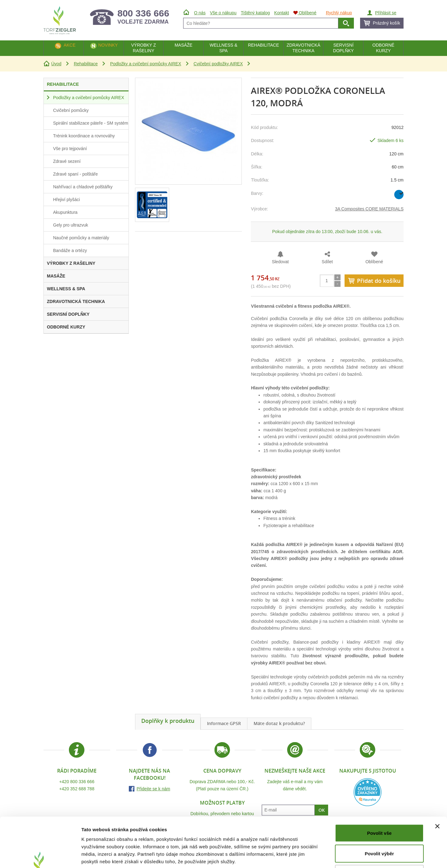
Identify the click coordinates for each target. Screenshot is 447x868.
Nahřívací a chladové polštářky (83, 187)
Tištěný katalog (255, 13)
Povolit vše (379, 786)
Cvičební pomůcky (71, 110)
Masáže (183, 45)
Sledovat (280, 262)
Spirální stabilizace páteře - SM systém (91, 123)
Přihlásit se (386, 13)
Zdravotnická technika (303, 48)
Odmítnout (379, 827)
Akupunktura (65, 212)
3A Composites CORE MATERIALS (369, 209)
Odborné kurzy (384, 48)
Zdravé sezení (67, 161)
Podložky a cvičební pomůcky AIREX (146, 64)
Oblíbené (374, 262)
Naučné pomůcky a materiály (81, 238)
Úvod (56, 64)
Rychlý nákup (339, 13)
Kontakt (281, 13)
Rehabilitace (86, 64)
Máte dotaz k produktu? (279, 723)
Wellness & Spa (223, 48)
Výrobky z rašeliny (143, 48)
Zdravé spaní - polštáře (75, 174)
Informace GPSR (224, 723)
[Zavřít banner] (437, 780)
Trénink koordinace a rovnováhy (84, 136)
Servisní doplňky (343, 48)
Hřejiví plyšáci (66, 200)
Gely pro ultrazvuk (71, 225)
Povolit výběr (379, 807)
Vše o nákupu (223, 13)
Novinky (108, 45)
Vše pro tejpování (70, 149)
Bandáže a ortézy (70, 250)
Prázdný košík (386, 23)
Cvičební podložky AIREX (218, 64)
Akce (70, 45)
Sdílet (327, 262)
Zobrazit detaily (328, 856)
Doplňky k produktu (168, 721)
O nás (200, 13)
